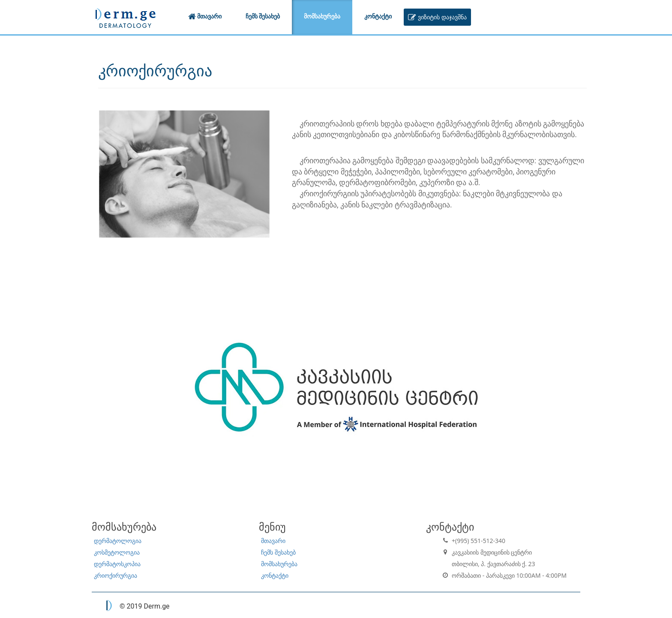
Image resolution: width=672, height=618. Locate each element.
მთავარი (273, 541)
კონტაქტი (275, 575)
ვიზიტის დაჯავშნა (437, 17)
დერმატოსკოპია (117, 564)
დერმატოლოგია (118, 541)
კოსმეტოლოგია (117, 552)
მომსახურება (279, 564)
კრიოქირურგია (115, 575)
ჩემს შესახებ (278, 552)
